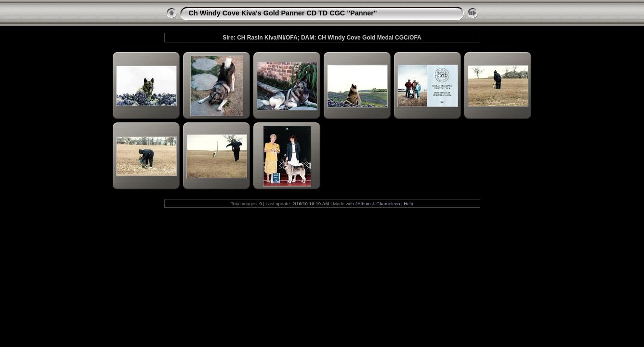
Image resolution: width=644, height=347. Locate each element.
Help (408, 204)
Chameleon (388, 204)
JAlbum (363, 204)
